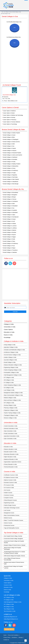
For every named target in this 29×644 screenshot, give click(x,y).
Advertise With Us (9, 629)
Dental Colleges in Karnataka (10, 159)
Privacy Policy (7, 637)
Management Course (9, 513)
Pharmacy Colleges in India (11, 408)
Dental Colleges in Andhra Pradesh (12, 133)
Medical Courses (8, 518)
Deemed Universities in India (11, 428)
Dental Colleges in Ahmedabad (11, 192)
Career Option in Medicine (9, 111)
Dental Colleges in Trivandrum (10, 250)
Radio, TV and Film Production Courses (14, 520)
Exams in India (8, 335)
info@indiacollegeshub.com (10, 617)
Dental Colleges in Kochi (9, 221)
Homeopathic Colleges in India (11, 372)
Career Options (8, 330)
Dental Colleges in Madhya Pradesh (12, 164)
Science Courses (8, 523)
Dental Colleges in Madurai (10, 230)
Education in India (9, 332)
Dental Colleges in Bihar (9, 137)
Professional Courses (9, 525)
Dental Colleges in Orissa (9, 168)
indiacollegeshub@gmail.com (11, 619)
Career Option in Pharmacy (10, 120)
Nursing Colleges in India (10, 405)
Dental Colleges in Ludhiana (10, 228)
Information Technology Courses (12, 508)
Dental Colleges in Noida (9, 239)
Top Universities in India (10, 611)
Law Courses (7, 510)
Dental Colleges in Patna (9, 241)
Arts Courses (7, 490)
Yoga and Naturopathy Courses (12, 528)
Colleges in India (8, 12)
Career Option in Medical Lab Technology (13, 115)
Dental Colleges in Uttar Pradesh (11, 179)
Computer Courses (9, 498)
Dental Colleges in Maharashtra (11, 166)
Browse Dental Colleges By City (13, 189)
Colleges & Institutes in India (14, 341)
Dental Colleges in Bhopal (9, 197)
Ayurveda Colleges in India (10, 360)
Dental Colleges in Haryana (10, 151)
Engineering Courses (9, 503)
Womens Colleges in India (10, 418)
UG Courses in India (9, 488)
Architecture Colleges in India (11, 352)
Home (3, 12)
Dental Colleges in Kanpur (9, 219)
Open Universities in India (10, 439)
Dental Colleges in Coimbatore (10, 201)
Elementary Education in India (11, 454)
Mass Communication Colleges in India (13, 395)
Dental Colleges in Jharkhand (10, 157)
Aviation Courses (8, 493)
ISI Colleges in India (9, 388)
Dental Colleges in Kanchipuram (11, 217)
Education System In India (10, 452)
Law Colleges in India (9, 390)
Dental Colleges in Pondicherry (11, 170)
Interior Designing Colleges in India (12, 385)
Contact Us (6, 640)
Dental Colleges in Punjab (9, 173)
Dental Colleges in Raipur (9, 248)
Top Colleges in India (9, 609)
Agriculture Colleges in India (11, 347)
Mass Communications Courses (12, 515)
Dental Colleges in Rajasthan (10, 175)
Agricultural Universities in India (12, 436)
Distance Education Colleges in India (13, 365)
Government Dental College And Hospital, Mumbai (14, 542)
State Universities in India (10, 431)
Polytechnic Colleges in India (11, 410)
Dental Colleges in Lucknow (10, 226)
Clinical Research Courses (10, 500)
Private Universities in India (11, 434)
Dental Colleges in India (17, 12)
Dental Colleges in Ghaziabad (10, 206)
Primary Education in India (10, 464)
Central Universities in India (11, 426)
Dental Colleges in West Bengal (11, 184)
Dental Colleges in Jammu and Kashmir (13, 155)
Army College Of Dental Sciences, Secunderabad (12, 559)
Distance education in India (11, 449)
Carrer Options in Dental (10, 107)
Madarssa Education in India (11, 459)
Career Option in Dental (9, 113)
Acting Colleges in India (10, 345)
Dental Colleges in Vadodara (10, 252)
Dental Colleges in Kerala (9, 162)
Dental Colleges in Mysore (9, 235)
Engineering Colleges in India (11, 367)
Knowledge (7, 337)
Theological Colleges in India (11, 415)
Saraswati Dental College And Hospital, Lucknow (13, 567)
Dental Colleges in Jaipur (9, 215)
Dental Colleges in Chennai (10, 199)
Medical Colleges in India (10, 398)
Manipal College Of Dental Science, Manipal (15, 545)
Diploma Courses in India (10, 480)
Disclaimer (14, 637)
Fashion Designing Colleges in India (13, 370)
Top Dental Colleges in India (13, 533)
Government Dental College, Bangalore (13, 539)
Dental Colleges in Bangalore (10, 195)
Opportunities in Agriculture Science (13, 462)
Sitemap (21, 637)
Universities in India (10, 327)
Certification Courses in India (11, 475)
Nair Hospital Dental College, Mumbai (13, 536)
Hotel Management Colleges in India (13, 375)
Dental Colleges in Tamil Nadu (10, 177)
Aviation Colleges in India (10, 357)
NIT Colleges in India (9, 403)
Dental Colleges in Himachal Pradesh (12, 153)
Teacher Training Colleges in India (12, 413)
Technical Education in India (11, 467)
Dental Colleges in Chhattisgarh (11, 139)
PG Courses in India (9, 485)
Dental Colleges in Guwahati (10, 210)
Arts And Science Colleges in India (12, 355)
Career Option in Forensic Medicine (12, 122)
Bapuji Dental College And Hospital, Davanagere (13, 548)
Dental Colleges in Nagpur (9, 237)
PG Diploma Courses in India (11, 477)
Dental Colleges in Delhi (9, 144)
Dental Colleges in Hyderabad (10, 212)
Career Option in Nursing (9, 117)
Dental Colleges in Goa (6, 14)
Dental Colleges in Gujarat (9, 148)
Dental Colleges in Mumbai (10, 232)
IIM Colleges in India (9, 380)
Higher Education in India (10, 457)
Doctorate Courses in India (10, 483)
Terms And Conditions (13, 635)
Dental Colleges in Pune (9, 246)
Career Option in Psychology (10, 124)
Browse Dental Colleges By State (13, 130)
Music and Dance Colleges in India (12, 400)
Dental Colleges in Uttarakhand (11, 182)
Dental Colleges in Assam (9, 135)
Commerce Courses (9, 495)
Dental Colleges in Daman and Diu (11, 142)
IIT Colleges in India (9, 383)
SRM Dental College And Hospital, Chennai (14, 556)
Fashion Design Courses (10, 505)
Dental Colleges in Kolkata (9, 224)
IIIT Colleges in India (9, 378)
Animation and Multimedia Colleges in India (14, 350)
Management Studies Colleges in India (13, 393)
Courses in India (8, 585)
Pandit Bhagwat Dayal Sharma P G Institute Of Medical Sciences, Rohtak (14, 552)
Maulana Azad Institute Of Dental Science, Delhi (14, 563)
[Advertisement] (14, 67)
